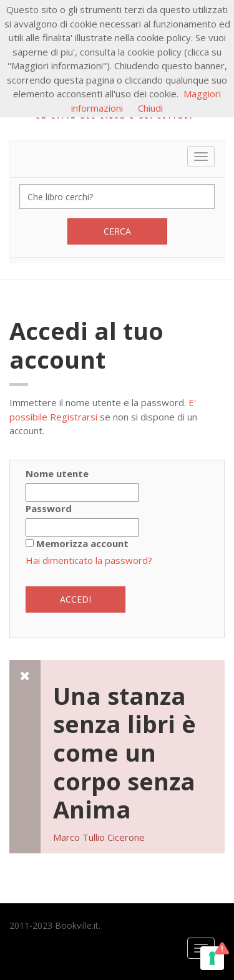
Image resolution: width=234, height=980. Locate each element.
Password (49, 508)
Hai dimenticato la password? (89, 560)
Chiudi (150, 108)
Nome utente (57, 473)
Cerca (117, 231)
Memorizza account (82, 543)
